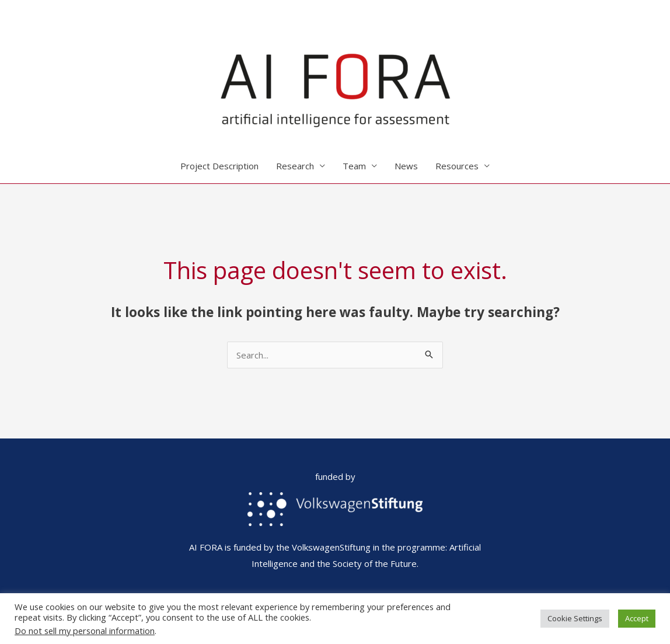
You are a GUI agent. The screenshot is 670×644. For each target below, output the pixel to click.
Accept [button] (637, 618)
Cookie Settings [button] (575, 618)
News (406, 166)
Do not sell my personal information (85, 631)
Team (354, 166)
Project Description (219, 166)
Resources (457, 166)
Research (295, 166)
